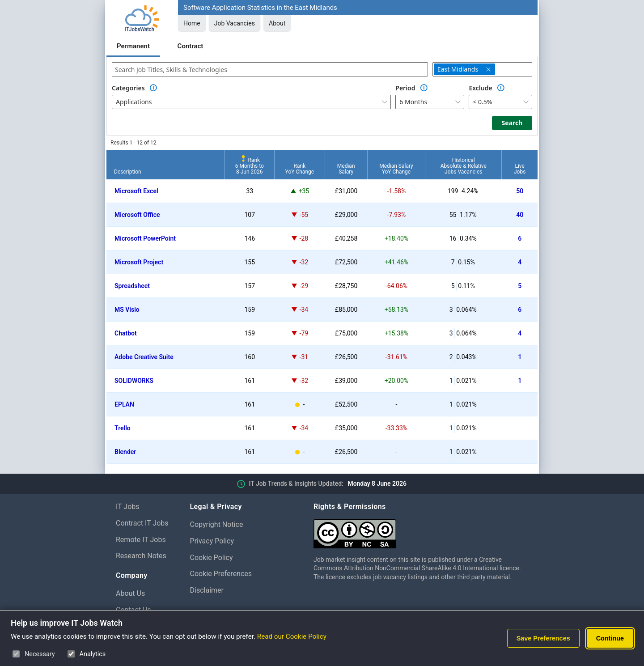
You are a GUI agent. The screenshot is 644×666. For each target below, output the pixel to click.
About (277, 23)
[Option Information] (153, 88)
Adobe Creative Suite (144, 357)
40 (520, 215)
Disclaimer (207, 590)
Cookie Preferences (221, 574)
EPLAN (124, 404)
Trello (123, 428)
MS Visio (127, 310)
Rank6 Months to (250, 166)
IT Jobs (128, 507)
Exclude (480, 88)
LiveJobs (520, 169)
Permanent (133, 46)
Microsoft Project (139, 262)
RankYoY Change (300, 169)
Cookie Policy (212, 558)
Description (128, 172)
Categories (128, 88)
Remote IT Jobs (141, 540)
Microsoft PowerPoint (145, 238)
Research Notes (141, 556)
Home (192, 23)
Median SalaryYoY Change (396, 169)
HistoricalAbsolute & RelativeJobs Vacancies (464, 166)
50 (520, 191)
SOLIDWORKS (134, 381)
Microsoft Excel (136, 191)
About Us (130, 593)
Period (405, 88)
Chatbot (126, 333)
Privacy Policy (212, 541)
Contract (191, 46)
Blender (125, 452)
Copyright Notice (217, 524)
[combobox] (270, 69)
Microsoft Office (137, 215)
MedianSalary (346, 169)
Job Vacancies (235, 23)
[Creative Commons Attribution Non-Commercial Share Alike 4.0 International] (421, 530)
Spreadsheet (132, 286)
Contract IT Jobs (142, 523)
